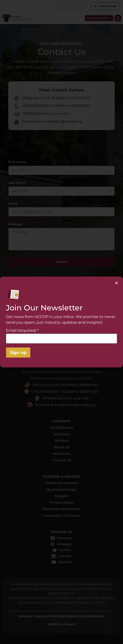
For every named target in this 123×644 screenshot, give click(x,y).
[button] (117, 283)
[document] (61, 322)
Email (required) (22, 331)
